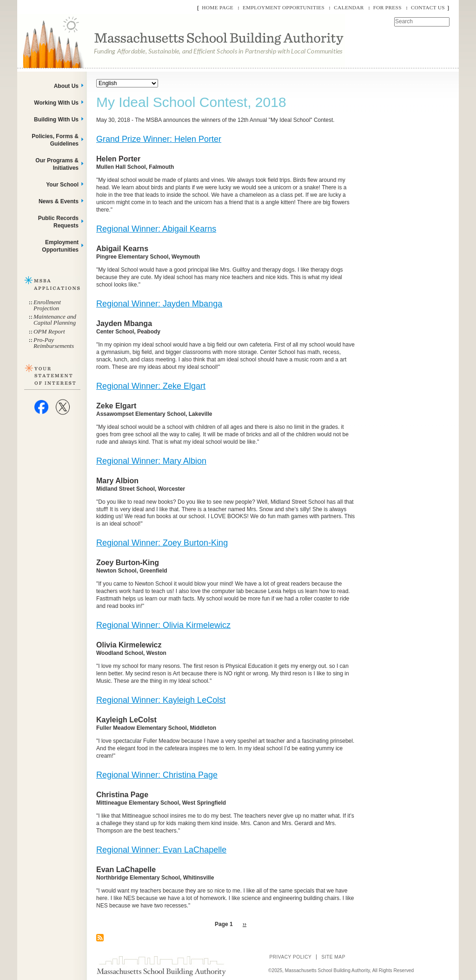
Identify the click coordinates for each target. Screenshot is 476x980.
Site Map (333, 957)
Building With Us (56, 120)
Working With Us (56, 103)
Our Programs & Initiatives (57, 164)
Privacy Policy (290, 957)
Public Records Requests (58, 222)
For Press (387, 7)
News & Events (59, 201)
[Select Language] (127, 83)
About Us (66, 86)
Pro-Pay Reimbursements (54, 343)
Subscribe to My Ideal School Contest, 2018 (100, 938)
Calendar (349, 7)
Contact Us (428, 7)
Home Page (218, 7)
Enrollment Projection (47, 305)
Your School (62, 185)
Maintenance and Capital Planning (55, 320)
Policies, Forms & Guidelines (55, 140)
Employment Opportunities (284, 7)
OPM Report (49, 331)
